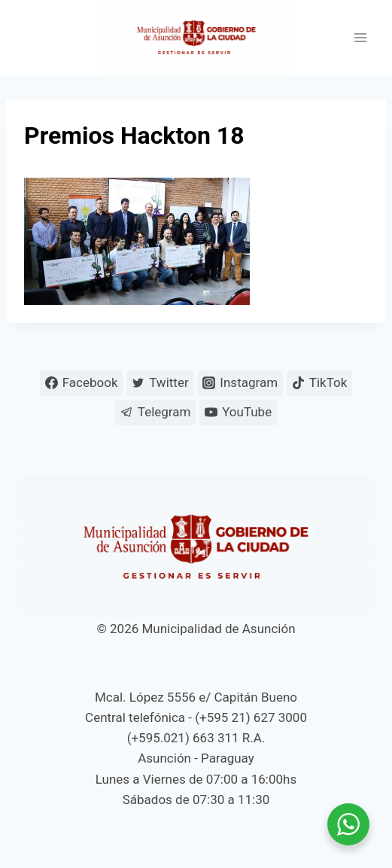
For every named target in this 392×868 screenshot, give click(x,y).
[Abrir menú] (360, 38)
